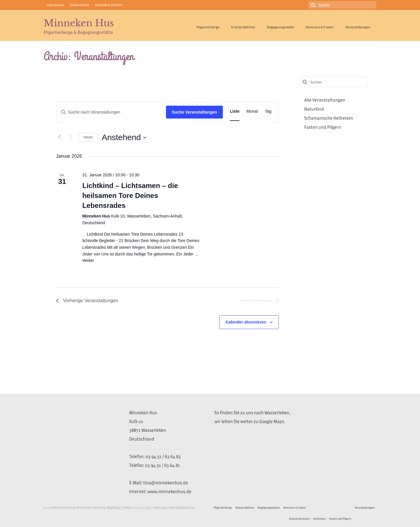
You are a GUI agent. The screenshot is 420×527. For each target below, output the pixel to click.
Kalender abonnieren (246, 322)
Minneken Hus (79, 23)
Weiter (88, 260)
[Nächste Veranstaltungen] (71, 137)
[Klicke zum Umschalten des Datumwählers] (124, 138)
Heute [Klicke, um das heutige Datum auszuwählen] (88, 137)
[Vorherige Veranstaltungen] (60, 137)
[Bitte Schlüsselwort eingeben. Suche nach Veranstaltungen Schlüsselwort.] (111, 112)
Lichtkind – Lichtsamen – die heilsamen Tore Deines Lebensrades (130, 195)
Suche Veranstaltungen (194, 112)
